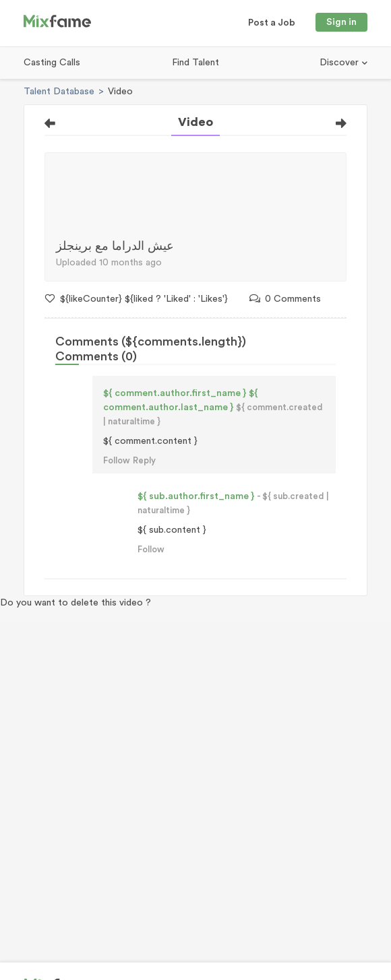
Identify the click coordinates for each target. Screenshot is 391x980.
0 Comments (285, 299)
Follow (117, 460)
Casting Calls (52, 63)
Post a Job (272, 23)
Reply (144, 460)
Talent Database (59, 92)
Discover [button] (340, 63)
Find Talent (195, 63)
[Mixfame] (57, 24)
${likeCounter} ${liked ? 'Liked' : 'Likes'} (136, 299)
